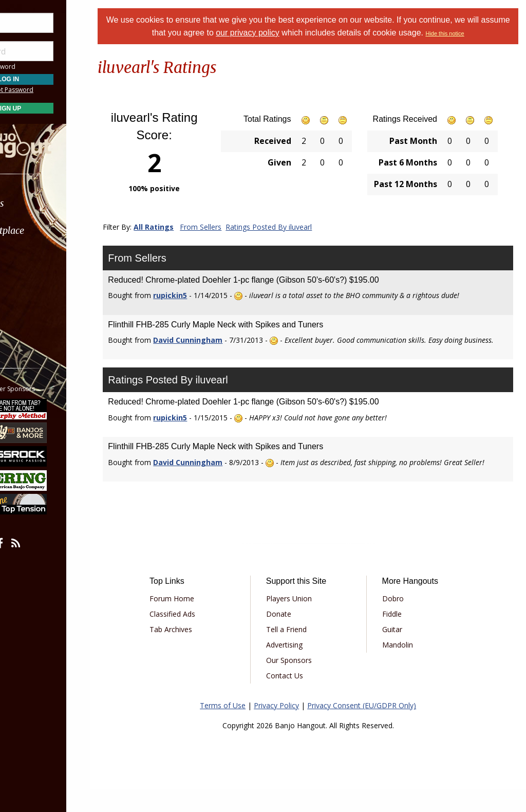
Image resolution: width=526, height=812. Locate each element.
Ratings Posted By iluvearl (294, 227)
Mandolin (406, 668)
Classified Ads (196, 637)
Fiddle (401, 637)
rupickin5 (196, 295)
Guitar (401, 652)
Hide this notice (473, 33)
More (32, 313)
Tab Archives (194, 652)
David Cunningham (213, 340)
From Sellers (226, 227)
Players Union (305, 622)
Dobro (402, 622)
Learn (34, 258)
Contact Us (301, 699)
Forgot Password (58, 90)
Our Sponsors (305, 683)
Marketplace (48, 230)
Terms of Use (236, 728)
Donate (295, 637)
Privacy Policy (289, 728)
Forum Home (195, 622)
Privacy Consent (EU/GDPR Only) (374, 728)
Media (35, 285)
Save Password (39, 67)
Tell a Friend (303, 652)
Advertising (301, 668)
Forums (37, 203)
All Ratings (179, 227)
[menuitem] (58, 203)
